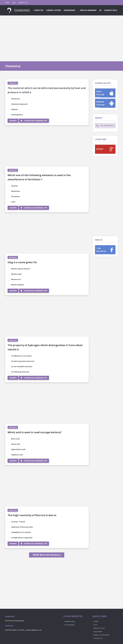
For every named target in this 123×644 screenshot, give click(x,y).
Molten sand (16, 274)
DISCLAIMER (98, 632)
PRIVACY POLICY (99, 628)
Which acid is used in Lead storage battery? (34, 432)
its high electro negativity (22, 538)
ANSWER (13, 121)
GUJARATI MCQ (111, 10)
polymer (14, 109)
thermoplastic (17, 115)
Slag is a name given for (22, 262)
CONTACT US (23, 3)
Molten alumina (18, 285)
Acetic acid (16, 444)
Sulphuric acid (17, 455)
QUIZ (14, 3)
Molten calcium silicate (20, 269)
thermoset (16, 99)
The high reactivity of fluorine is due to (32, 515)
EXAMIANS (17, 10)
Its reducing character (20, 372)
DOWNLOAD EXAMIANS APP (34, 121)
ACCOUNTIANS (70, 625)
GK (100, 10)
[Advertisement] (61, 36)
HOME (7, 3)
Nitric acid (15, 439)
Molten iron (16, 279)
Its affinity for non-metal (21, 356)
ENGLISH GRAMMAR (88, 10)
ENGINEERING (71, 10)
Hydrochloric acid (18, 449)
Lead (13, 202)
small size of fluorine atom (22, 527)
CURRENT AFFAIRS (54, 10)
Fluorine (15, 186)
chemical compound (19, 104)
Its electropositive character (23, 361)
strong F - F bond (18, 522)
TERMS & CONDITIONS (101, 635)
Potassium (15, 196)
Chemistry (13, 83)
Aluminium (15, 191)
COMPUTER (38, 10)
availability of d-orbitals (21, 532)
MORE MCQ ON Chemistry (47, 555)
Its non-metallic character (22, 366)
